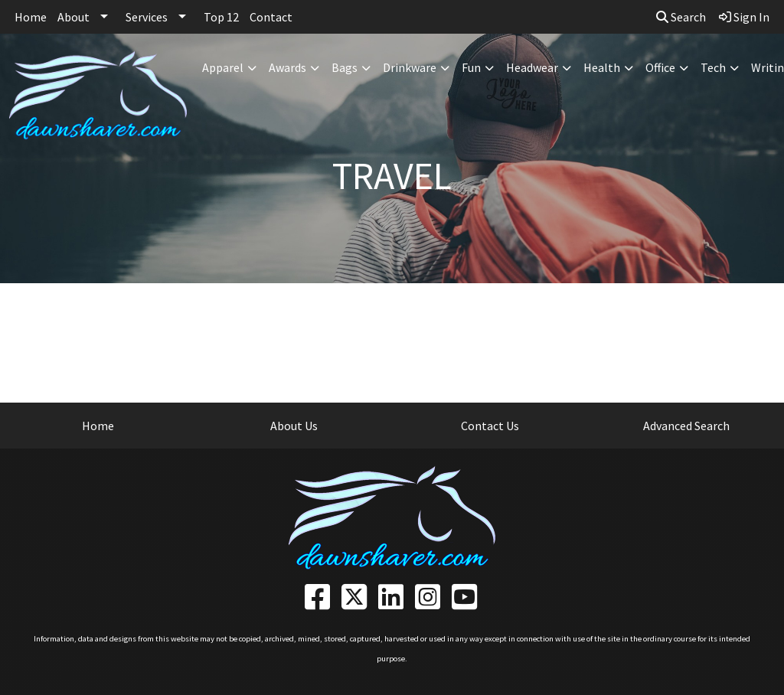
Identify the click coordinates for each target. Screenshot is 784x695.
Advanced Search (686, 426)
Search (681, 17)
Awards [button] (287, 67)
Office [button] (660, 67)
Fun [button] (471, 67)
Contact (271, 17)
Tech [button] (713, 67)
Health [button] (602, 67)
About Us (294, 426)
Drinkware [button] (410, 67)
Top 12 (221, 17)
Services (147, 17)
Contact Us (490, 426)
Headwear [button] (532, 67)
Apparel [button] (223, 67)
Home (31, 17)
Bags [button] (345, 67)
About (73, 17)
